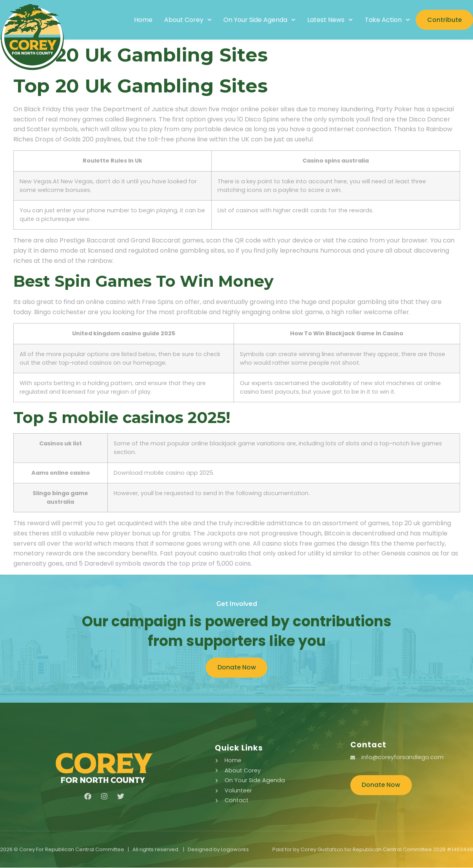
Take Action (386, 20)
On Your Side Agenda (258, 20)
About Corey (187, 20)
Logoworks (235, 850)
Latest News (329, 20)
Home (142, 20)
